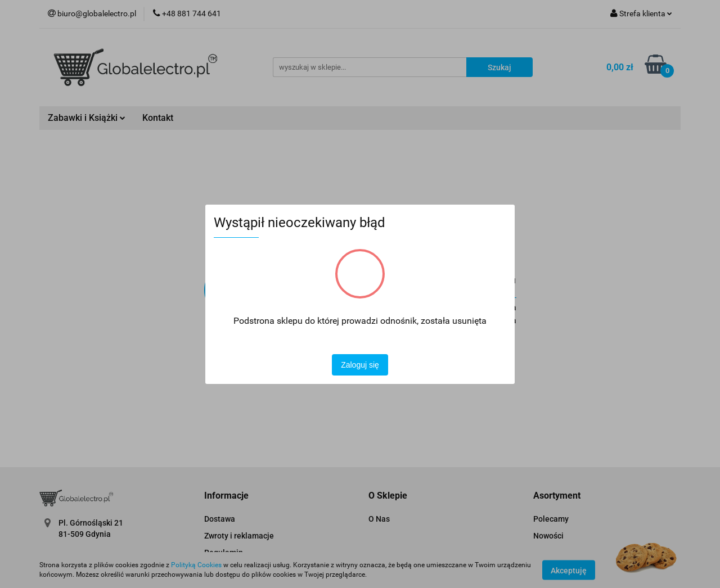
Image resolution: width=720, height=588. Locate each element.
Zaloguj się (360, 365)
